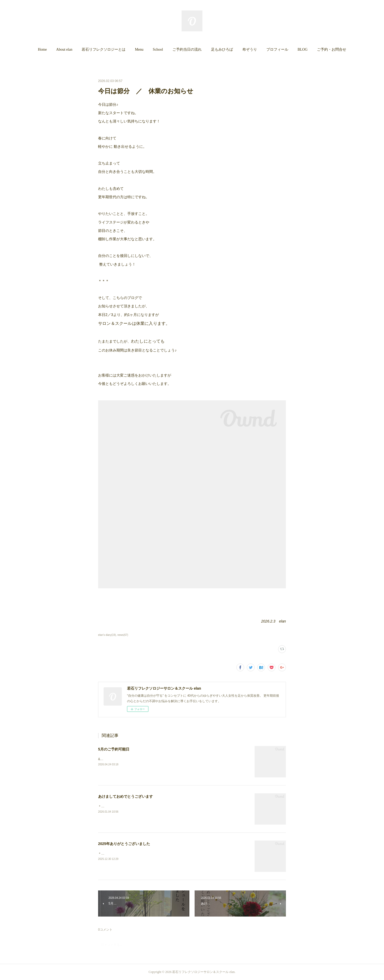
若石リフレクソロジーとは (104, 49)
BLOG (303, 49)
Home (42, 49)
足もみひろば (222, 49)
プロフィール (277, 49)
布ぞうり (250, 49)
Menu (139, 49)
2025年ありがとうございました (124, 844)
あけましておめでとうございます (125, 796)
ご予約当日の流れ (187, 49)
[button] (42, 50)
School (158, 49)
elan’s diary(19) (107, 635)
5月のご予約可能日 (114, 749)
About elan (64, 49)
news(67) (123, 635)
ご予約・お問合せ (332, 49)
